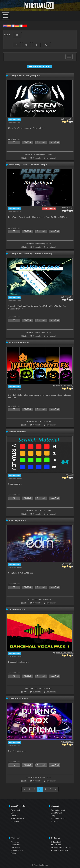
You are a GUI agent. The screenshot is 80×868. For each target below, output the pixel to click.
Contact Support (58, 810)
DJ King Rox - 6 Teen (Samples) (25, 76)
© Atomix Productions (40, 865)
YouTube (56, 845)
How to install (51, 158)
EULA (13, 853)
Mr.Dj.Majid (69, 208)
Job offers (15, 848)
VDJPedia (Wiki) (58, 818)
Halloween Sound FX (19, 342)
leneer (71, 475)
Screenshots (16, 821)
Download (15, 810)
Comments (37, 158)
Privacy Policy (17, 850)
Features (15, 816)
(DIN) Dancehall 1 (18, 609)
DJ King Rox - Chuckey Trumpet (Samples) (30, 254)
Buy (13, 813)
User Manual (56, 813)
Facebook (56, 842)
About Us (15, 842)
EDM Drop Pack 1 (17, 520)
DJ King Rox (68, 119)
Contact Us (16, 845)
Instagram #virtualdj (61, 848)
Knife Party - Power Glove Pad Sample (28, 165)
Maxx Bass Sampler (19, 698)
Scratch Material (17, 432)
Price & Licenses (18, 818)
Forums (54, 821)
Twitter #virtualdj (59, 850)
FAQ (53, 816)
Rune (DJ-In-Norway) (65, 386)
